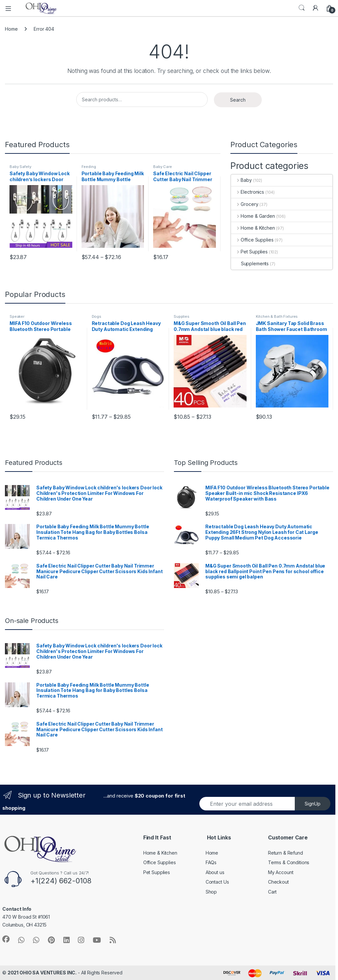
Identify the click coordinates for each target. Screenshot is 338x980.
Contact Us (217, 882)
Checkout (278, 882)
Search (302, 8)
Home (11, 29)
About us (215, 872)
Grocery (245, 204)
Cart (272, 892)
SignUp (313, 804)
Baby (241, 180)
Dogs (97, 316)
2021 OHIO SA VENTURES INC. (42, 973)
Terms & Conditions (289, 862)
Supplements (250, 263)
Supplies (182, 316)
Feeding (89, 167)
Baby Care (163, 167)
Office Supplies (252, 240)
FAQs (211, 862)
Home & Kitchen (253, 228)
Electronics (248, 192)
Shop (211, 892)
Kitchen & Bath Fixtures (277, 316)
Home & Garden (253, 216)
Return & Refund (286, 853)
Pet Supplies (249, 252)
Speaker (17, 316)
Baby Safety (20, 167)
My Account (281, 872)
